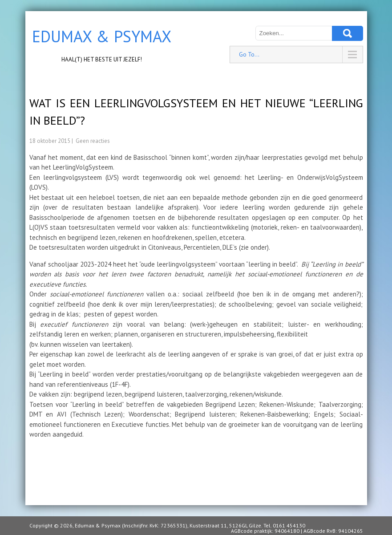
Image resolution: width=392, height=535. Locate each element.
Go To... (249, 55)
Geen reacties (93, 141)
